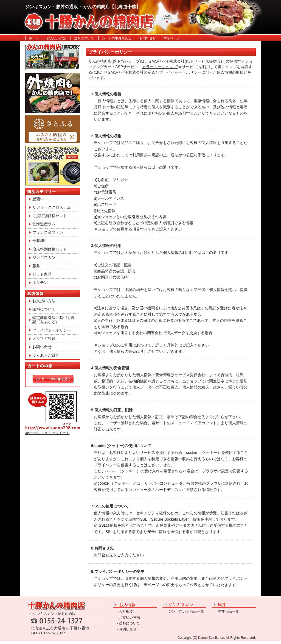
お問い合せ (148, 38)
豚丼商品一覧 (228, 611)
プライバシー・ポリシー (180, 72)
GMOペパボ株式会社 (167, 61)
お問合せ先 (103, 555)
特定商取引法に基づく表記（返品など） (54, 320)
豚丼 (36, 266)
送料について (84, 38)
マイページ (172, 38)
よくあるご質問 (46, 355)
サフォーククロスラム (52, 207)
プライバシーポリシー (52, 330)
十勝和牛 (40, 241)
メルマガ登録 (44, 338)
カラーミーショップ (159, 67)
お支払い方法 (57, 38)
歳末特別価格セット (50, 249)
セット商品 (42, 274)
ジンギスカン (44, 257)
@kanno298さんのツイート (47, 433)
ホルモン (40, 282)
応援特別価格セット (50, 216)
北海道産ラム (44, 224)
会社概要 (126, 611)
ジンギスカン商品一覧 (186, 611)
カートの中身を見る (117, 38)
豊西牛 (38, 199)
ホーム (34, 38)
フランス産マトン (48, 232)
